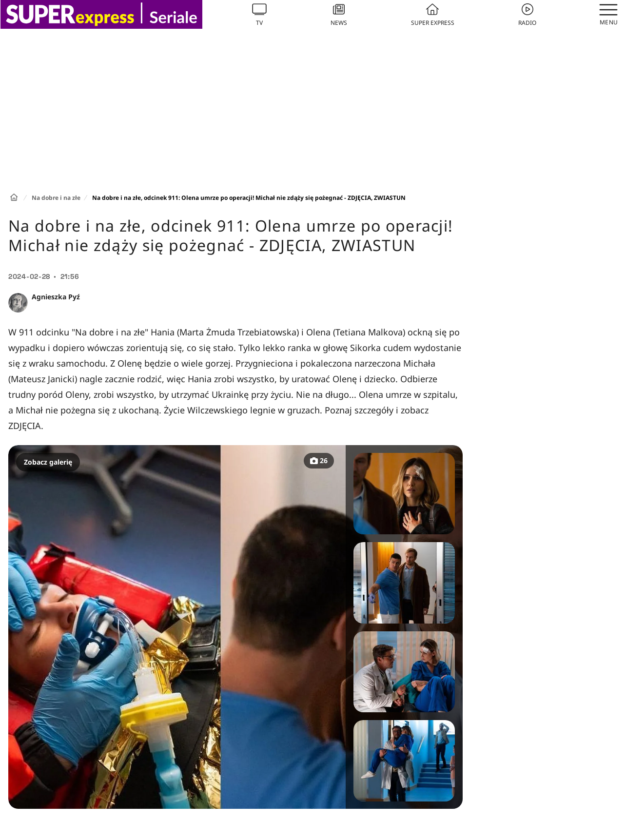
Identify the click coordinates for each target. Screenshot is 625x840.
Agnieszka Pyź (56, 297)
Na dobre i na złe (56, 198)
